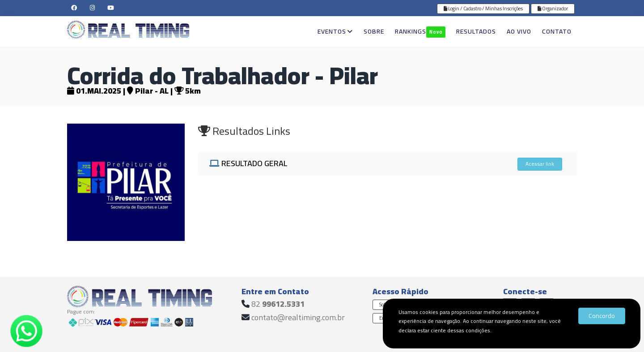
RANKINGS (420, 32)
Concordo (602, 316)
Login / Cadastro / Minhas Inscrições (483, 9)
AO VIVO (519, 31)
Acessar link (540, 164)
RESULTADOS (476, 31)
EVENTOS (335, 31)
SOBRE (374, 31)
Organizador (553, 9)
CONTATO (557, 31)
